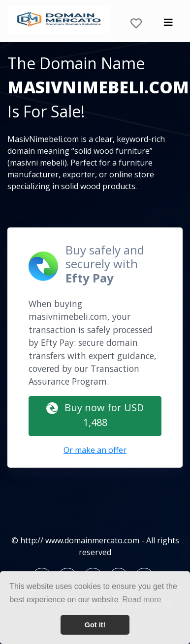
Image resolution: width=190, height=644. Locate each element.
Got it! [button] (95, 625)
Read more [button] (142, 600)
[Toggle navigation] (168, 25)
